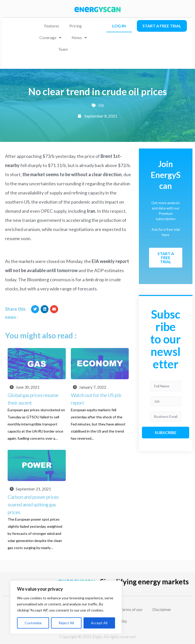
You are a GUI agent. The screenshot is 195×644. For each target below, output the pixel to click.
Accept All (99, 623)
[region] (66, 607)
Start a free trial (162, 26)
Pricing (76, 26)
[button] (35, 309)
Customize (33, 623)
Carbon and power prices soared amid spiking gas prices (33, 504)
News (79, 38)
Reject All (66, 623)
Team (63, 49)
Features (52, 26)
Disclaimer (162, 609)
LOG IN (119, 26)
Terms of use (131, 609)
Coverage (50, 38)
